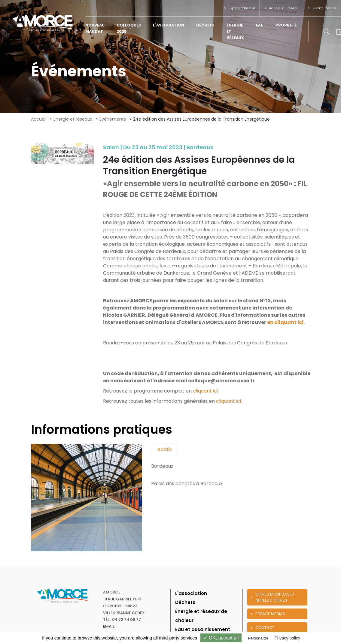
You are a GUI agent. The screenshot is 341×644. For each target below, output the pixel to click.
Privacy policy (287, 638)
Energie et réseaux (73, 119)
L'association (169, 25)
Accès (164, 449)
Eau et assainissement (203, 629)
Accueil (39, 119)
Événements (113, 119)
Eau (260, 25)
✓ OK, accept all (221, 638)
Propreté (286, 25)
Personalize (258, 638)
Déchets (205, 25)
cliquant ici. (206, 391)
